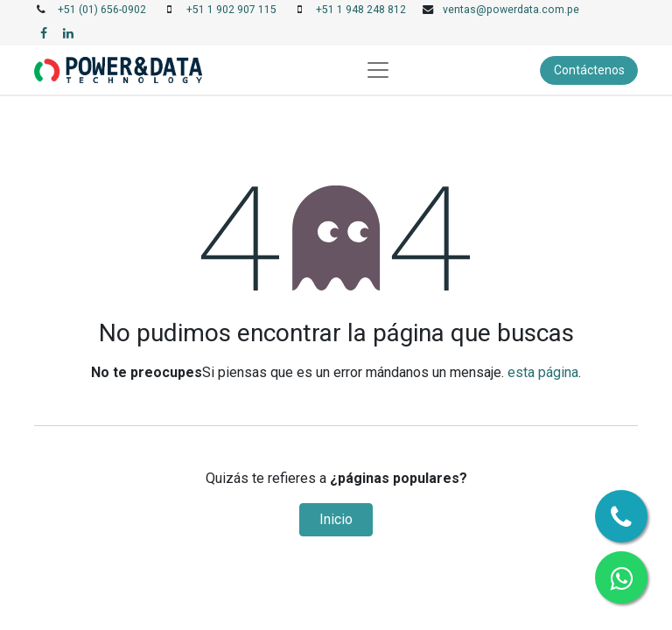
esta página (543, 372)
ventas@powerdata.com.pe (511, 10)
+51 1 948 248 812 (361, 10)
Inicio (336, 519)
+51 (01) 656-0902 (102, 10)
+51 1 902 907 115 (231, 10)
